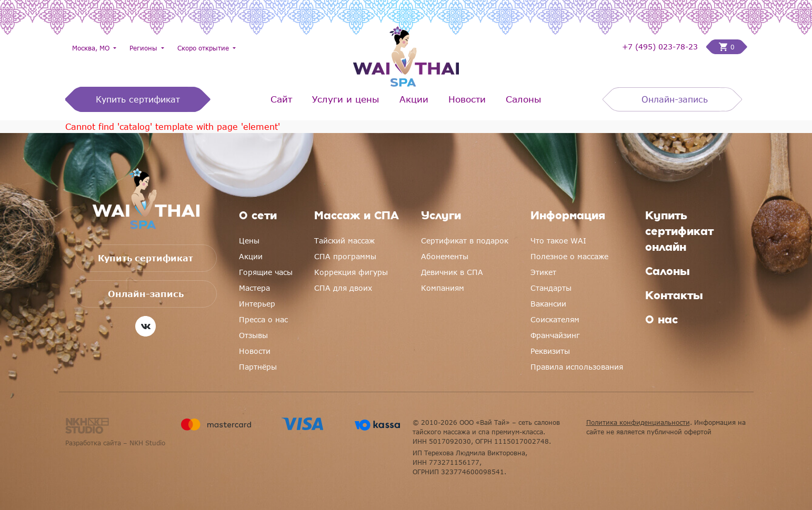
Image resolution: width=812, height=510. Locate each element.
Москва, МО (92, 48)
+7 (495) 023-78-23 (660, 47)
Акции (414, 99)
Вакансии (548, 304)
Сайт (281, 99)
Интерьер (257, 304)
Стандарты (551, 288)
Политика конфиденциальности (638, 422)
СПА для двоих (343, 288)
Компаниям (443, 288)
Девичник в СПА (452, 272)
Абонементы (445, 256)
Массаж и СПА (357, 217)
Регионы (144, 48)
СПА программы (345, 256)
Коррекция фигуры (351, 272)
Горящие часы (266, 272)
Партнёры (258, 367)
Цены (249, 241)
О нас (661, 321)
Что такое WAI (558, 241)
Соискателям (555, 319)
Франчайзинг (555, 335)
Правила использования (577, 367)
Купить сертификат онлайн (679, 232)
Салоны (524, 99)
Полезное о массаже (569, 256)
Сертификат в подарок (465, 241)
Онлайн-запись (675, 99)
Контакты (674, 297)
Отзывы (253, 335)
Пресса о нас (263, 319)
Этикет (543, 272)
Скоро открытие (204, 48)
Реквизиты (550, 351)
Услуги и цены (346, 99)
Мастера (254, 288)
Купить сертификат (138, 99)
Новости (467, 99)
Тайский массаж (344, 241)
